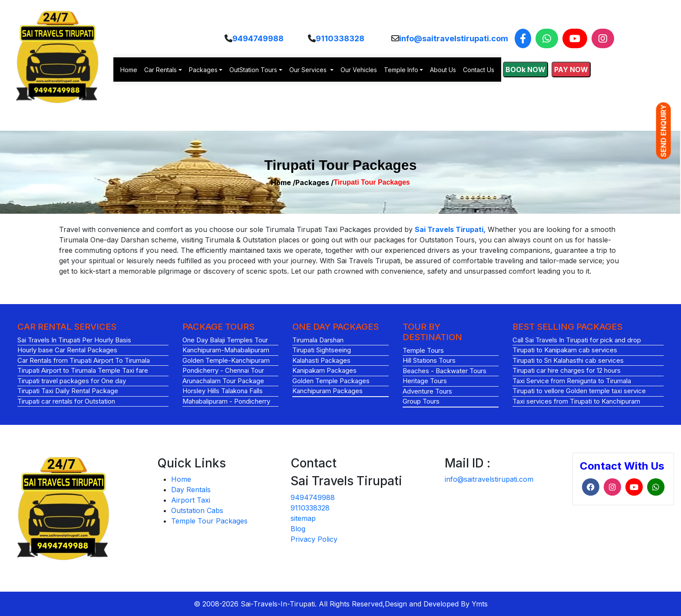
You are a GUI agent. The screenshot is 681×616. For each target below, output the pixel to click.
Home (129, 70)
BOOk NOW (526, 70)
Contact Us (479, 70)
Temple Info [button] (401, 70)
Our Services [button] (309, 70)
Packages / (314, 182)
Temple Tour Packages (209, 521)
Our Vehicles (359, 70)
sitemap (303, 518)
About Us (443, 70)
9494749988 (258, 38)
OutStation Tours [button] (253, 70)
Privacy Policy (314, 539)
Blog (298, 529)
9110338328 (340, 38)
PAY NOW (571, 70)
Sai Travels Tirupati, (450, 229)
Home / (283, 182)
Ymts (480, 604)
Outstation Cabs (197, 510)
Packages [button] (203, 70)
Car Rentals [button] (160, 70)
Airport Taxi (191, 500)
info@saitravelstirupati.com (454, 38)
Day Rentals (191, 490)
